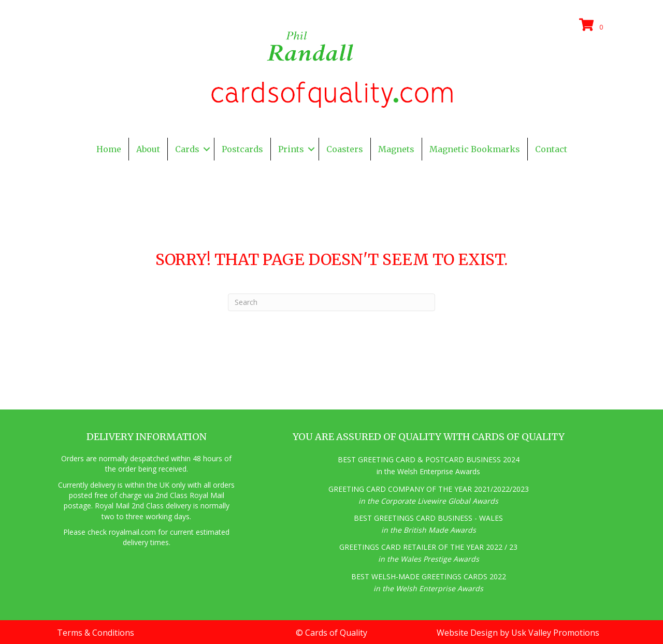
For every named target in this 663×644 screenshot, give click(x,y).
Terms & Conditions (96, 633)
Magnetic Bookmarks (475, 149)
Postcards (242, 149)
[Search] (331, 302)
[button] (207, 149)
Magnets (396, 149)
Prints (291, 149)
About (148, 149)
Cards (187, 149)
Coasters (345, 149)
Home (109, 149)
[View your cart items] (593, 25)
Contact (551, 149)
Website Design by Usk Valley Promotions (518, 633)
